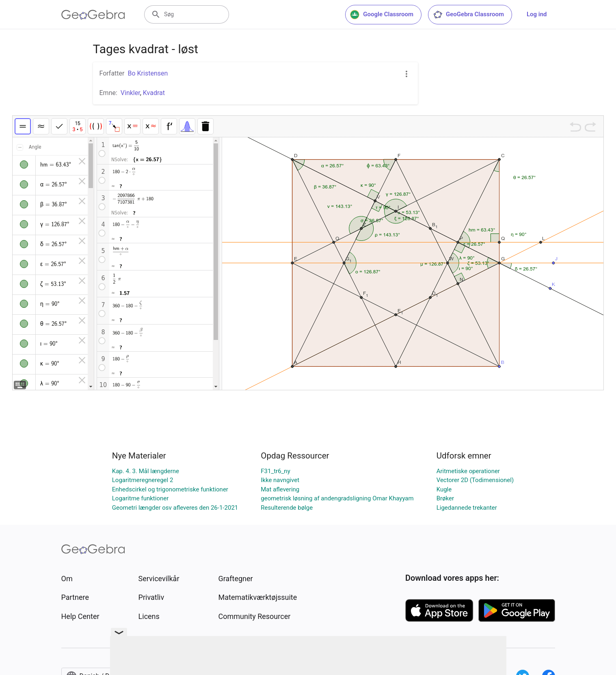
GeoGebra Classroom (468, 15)
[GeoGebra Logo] (93, 15)
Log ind (537, 14)
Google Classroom (382, 15)
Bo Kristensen (148, 73)
